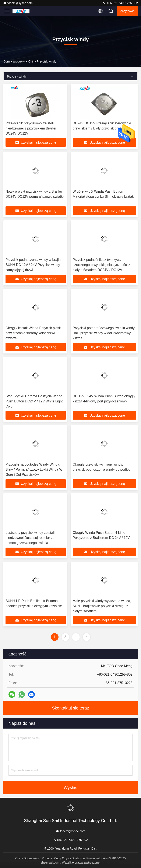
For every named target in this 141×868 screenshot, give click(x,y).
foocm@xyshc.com (18, 3)
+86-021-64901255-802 (120, 3)
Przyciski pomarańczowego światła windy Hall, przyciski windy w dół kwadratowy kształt (104, 333)
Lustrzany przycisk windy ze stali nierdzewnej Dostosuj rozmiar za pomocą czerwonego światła (30, 538)
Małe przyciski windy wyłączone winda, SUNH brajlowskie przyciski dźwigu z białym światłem (102, 606)
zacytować (127, 11)
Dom (7, 61)
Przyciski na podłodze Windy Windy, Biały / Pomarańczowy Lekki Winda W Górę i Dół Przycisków (34, 469)
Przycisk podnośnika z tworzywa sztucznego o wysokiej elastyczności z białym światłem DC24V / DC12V (101, 265)
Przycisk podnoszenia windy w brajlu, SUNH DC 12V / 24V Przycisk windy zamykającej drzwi (34, 265)
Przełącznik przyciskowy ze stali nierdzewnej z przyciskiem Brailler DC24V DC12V (31, 128)
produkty (19, 61)
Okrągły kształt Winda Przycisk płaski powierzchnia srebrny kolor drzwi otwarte (34, 333)
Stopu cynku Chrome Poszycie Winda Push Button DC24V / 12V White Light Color (34, 401)
